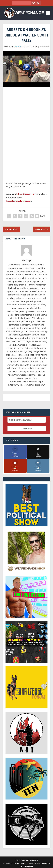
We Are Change (30, 860)
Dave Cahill (20, 863)
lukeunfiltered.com (26, 194)
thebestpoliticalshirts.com (18, 201)
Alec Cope (19, 47)
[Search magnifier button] (38, 3)
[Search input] (22, 3)
